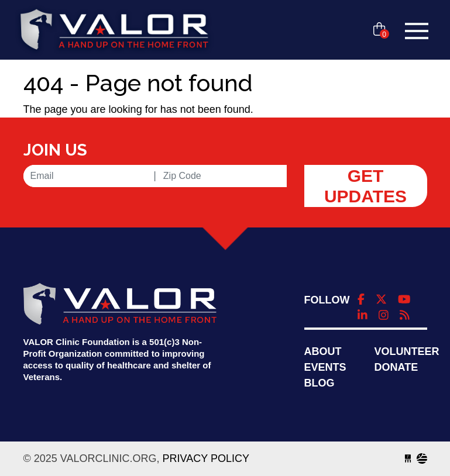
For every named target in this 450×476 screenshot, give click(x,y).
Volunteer (407, 351)
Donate (396, 367)
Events (325, 367)
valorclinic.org (114, 31)
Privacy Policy (206, 458)
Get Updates (365, 186)
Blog (320, 383)
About (323, 351)
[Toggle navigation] (417, 31)
